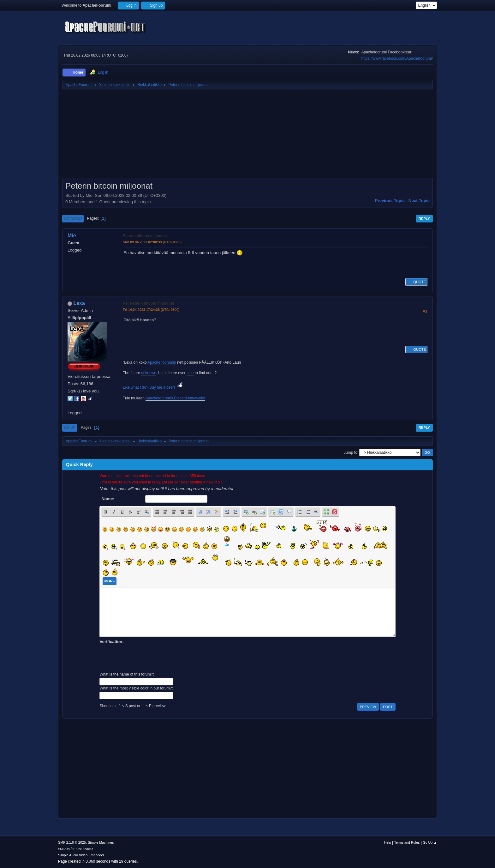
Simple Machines (101, 842)
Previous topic (390, 200)
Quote (416, 282)
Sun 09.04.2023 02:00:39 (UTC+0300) (152, 242)
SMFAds (64, 849)
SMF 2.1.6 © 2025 (72, 842)
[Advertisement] (247, 136)
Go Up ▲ (430, 842)
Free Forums (84, 849)
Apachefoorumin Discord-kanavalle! (175, 398)
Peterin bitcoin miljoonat (145, 236)
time (190, 373)
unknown (149, 373)
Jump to (351, 452)
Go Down (73, 219)
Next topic (419, 200)
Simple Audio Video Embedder (81, 855)
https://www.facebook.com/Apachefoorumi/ (397, 58)
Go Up (70, 428)
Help (388, 842)
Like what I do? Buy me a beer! (153, 387)
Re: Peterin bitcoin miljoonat (148, 303)
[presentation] (147, 657)
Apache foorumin (162, 362)
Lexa (79, 303)
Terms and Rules (407, 842)
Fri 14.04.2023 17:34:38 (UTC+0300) (151, 310)
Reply (424, 219)
